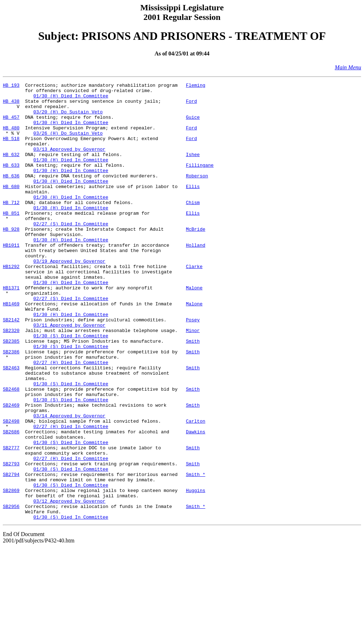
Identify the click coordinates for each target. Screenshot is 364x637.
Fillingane (200, 182)
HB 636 (11, 195)
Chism (193, 227)
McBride (196, 259)
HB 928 (11, 259)
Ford (191, 105)
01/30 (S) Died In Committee (71, 387)
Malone (194, 329)
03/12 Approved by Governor (69, 585)
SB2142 (11, 368)
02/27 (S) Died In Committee (71, 252)
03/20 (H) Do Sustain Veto (68, 118)
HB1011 (11, 278)
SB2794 (11, 553)
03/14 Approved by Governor (69, 483)
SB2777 (11, 521)
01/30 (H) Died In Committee (71, 99)
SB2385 (11, 393)
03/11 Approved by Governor (69, 374)
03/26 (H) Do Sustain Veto (68, 144)
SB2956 (11, 591)
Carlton (196, 489)
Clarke (194, 304)
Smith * (196, 553)
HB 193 (11, 86)
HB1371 (11, 329)
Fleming (196, 86)
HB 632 (11, 169)
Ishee (193, 169)
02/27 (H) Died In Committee (71, 419)
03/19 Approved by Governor (69, 297)
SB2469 (11, 470)
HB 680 (11, 208)
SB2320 (11, 380)
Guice (193, 124)
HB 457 (11, 124)
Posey (193, 368)
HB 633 (11, 182)
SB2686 (11, 502)
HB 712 (11, 227)
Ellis (193, 208)
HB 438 (11, 105)
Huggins (196, 572)
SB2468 (11, 451)
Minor (193, 380)
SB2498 (11, 489)
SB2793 (11, 540)
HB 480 (11, 137)
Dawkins (196, 502)
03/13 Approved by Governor (69, 163)
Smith (193, 393)
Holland (196, 278)
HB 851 (11, 240)
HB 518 (11, 150)
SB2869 (11, 572)
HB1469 (11, 348)
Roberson (197, 195)
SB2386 (11, 406)
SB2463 (11, 425)
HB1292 (11, 304)
